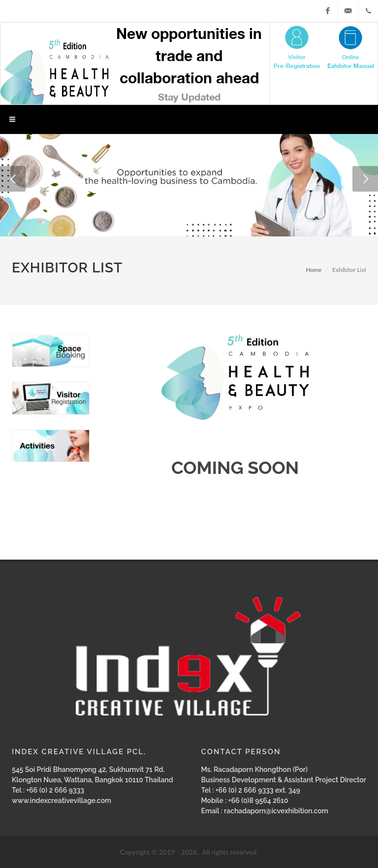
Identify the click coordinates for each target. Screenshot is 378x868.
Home (314, 270)
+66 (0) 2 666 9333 (55, 790)
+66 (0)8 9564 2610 (258, 801)
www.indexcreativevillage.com (62, 801)
